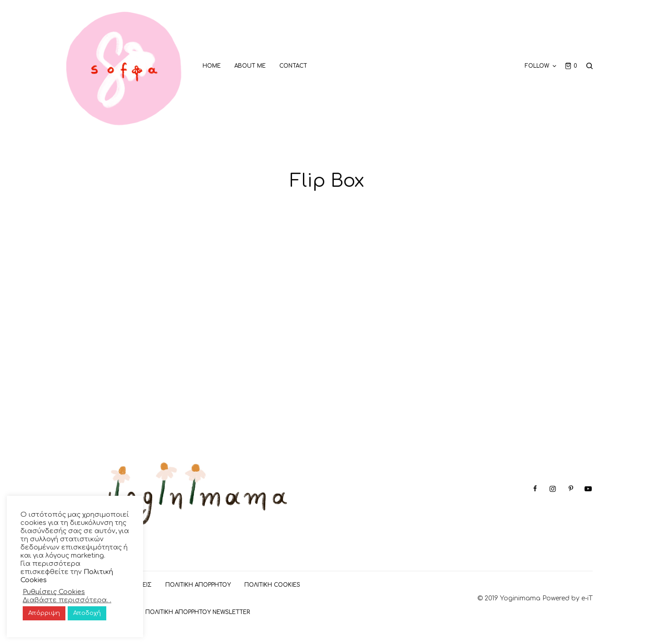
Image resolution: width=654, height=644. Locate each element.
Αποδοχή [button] (87, 613)
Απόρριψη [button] (44, 613)
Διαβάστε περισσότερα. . (67, 600)
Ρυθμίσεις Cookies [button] (54, 592)
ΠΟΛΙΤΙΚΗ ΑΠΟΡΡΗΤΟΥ (198, 585)
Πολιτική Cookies (272, 585)
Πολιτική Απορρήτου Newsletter (198, 612)
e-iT (587, 598)
